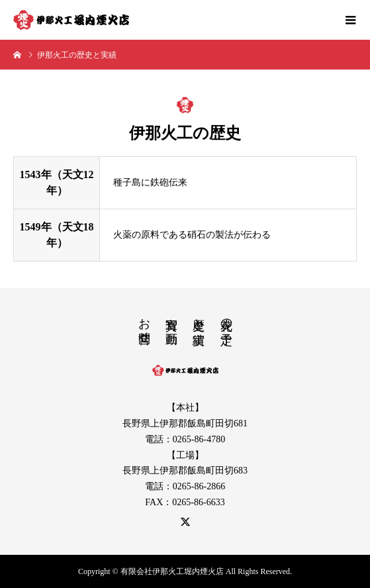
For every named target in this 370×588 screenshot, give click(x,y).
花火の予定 (226, 318)
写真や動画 (171, 318)
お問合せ (144, 324)
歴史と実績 (199, 318)
